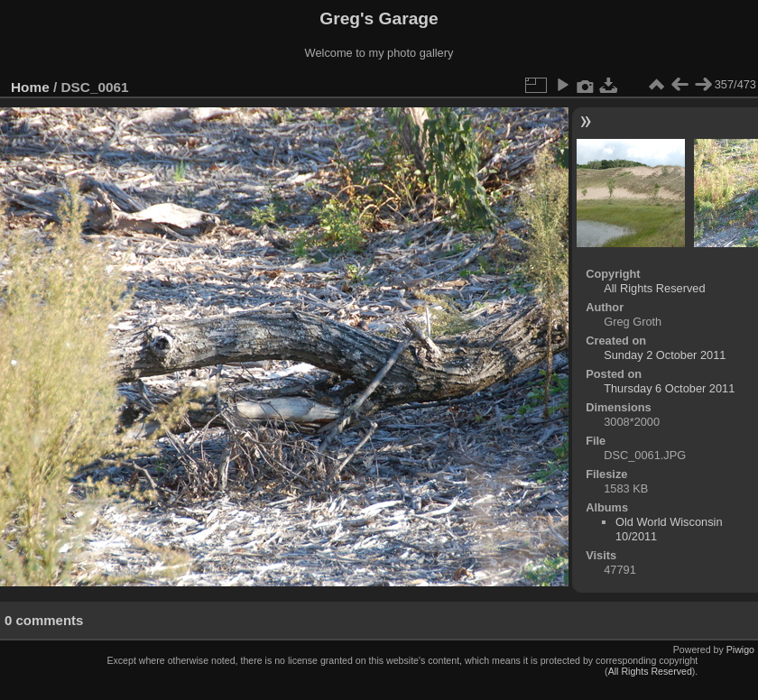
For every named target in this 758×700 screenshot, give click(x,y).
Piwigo (740, 649)
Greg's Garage (379, 18)
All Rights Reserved (654, 288)
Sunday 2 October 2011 (665, 355)
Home (30, 87)
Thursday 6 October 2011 (669, 388)
